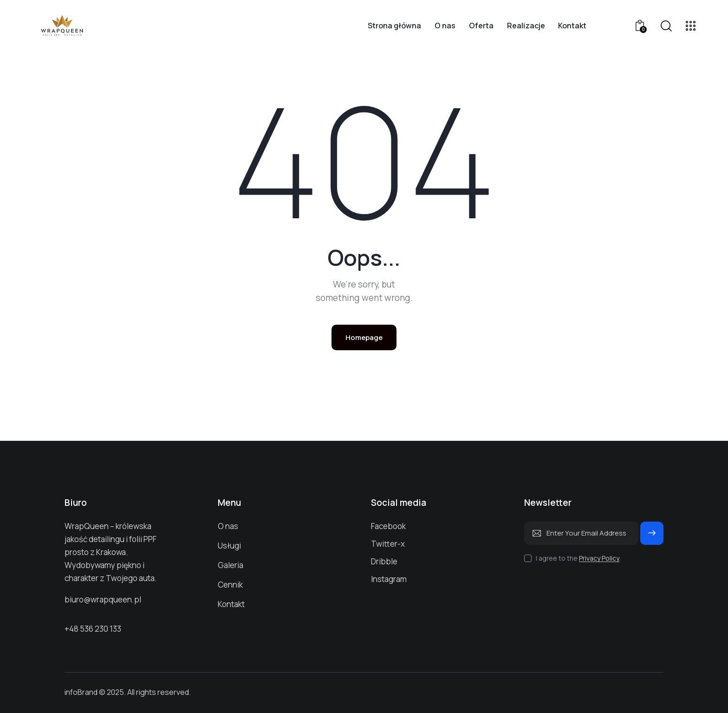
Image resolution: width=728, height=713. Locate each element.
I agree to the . (578, 558)
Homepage (364, 337)
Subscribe (652, 537)
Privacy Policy (599, 559)
